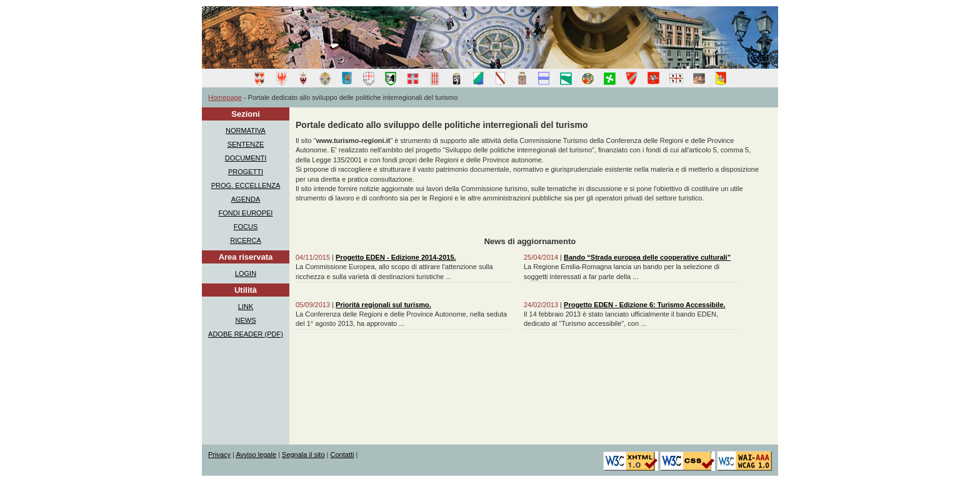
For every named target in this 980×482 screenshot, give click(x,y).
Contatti (342, 455)
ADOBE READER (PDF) (246, 334)
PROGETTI (246, 172)
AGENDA (246, 199)
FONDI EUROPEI (246, 213)
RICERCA (246, 240)
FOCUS (246, 227)
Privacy (219, 455)
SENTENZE (246, 144)
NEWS (246, 320)
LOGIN (246, 273)
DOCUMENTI (246, 158)
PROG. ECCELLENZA (246, 185)
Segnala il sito (303, 455)
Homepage (225, 97)
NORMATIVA (246, 130)
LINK (246, 307)
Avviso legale (256, 455)
